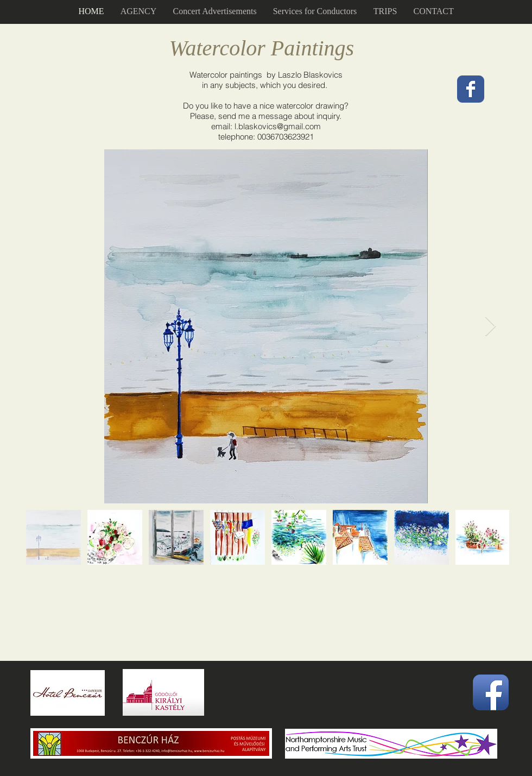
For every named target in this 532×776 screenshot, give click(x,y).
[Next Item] (490, 327)
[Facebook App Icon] (491, 692)
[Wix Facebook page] (471, 89)
